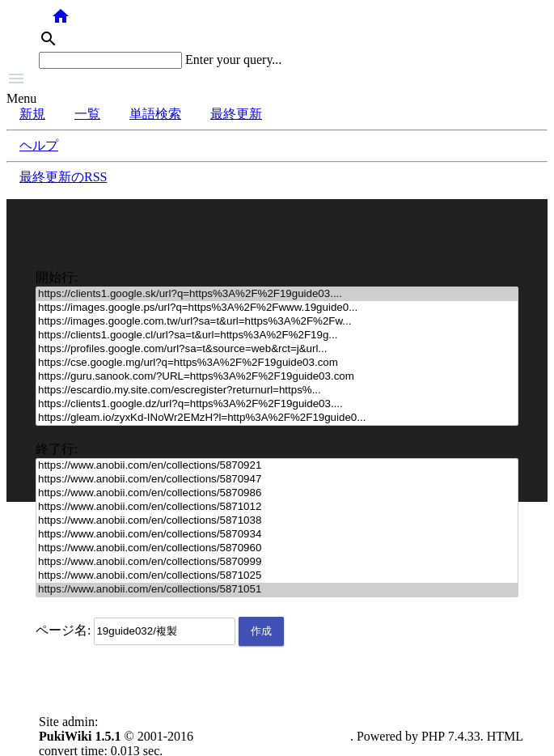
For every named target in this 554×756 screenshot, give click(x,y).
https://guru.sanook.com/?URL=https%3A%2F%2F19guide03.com (277, 377)
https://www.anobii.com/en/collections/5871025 (277, 576)
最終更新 (236, 114)
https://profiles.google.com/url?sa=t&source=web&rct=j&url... (277, 349)
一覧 (87, 114)
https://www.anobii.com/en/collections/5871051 (277, 590)
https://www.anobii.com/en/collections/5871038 (277, 521)
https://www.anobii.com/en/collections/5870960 (277, 548)
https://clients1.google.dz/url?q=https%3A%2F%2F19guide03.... (277, 404)
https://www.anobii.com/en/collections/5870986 (277, 493)
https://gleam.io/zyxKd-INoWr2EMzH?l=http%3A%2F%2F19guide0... (277, 418)
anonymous (131, 722)
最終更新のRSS (63, 177)
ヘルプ (39, 145)
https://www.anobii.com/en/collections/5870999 (277, 562)
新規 (32, 114)
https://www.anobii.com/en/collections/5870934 (277, 535)
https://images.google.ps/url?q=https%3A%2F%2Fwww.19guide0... (277, 308)
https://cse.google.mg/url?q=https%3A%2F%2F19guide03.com (277, 363)
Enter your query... (233, 59)
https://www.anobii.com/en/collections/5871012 (277, 507)
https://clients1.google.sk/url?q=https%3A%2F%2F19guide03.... (277, 294)
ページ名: (63, 630)
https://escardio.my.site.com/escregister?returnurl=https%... (277, 391)
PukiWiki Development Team (273, 736)
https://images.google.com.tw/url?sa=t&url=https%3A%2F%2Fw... (277, 322)
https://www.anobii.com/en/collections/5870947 (277, 480)
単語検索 (155, 114)
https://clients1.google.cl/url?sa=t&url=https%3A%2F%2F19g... (277, 336)
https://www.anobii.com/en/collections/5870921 (277, 466)
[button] (277, 80)
